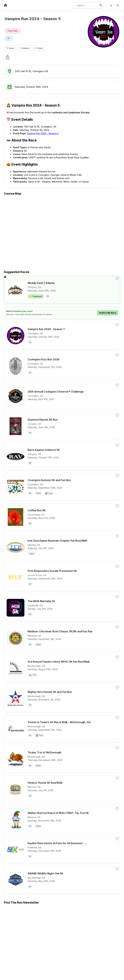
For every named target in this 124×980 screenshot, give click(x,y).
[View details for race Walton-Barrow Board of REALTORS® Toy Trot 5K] (62, 820)
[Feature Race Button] (24, 48)
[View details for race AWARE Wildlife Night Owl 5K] (62, 880)
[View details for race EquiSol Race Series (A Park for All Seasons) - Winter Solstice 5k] (62, 850)
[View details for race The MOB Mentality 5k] (62, 608)
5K (9, 38)
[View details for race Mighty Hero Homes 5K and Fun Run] (62, 699)
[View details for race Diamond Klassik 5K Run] (62, 426)
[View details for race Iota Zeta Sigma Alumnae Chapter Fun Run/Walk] (62, 547)
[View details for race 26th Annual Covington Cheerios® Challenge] (62, 396)
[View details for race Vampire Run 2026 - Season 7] (62, 336)
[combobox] (86, 5)
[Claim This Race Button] (39, 48)
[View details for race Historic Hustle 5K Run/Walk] (62, 789)
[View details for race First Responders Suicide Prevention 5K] (62, 577)
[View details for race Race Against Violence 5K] (62, 456)
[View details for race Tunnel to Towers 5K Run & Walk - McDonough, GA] (62, 729)
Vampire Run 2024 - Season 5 (43, 133)
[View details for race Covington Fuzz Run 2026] (62, 366)
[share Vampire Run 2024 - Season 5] (8, 57)
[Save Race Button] (10, 48)
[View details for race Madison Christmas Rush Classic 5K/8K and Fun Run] (62, 638)
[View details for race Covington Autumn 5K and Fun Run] (62, 487)
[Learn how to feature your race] (62, 313)
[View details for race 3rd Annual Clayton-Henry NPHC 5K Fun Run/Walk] (62, 668)
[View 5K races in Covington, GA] (9, 38)
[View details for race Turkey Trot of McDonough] (62, 759)
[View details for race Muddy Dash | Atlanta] (62, 290)
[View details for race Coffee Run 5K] (62, 517)
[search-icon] (101, 5)
